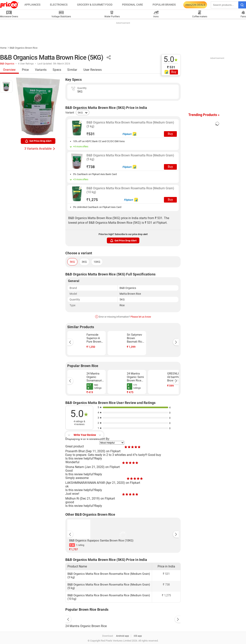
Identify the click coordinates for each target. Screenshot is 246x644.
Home (3, 48)
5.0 (171, 59)
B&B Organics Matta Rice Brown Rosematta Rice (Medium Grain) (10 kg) (130, 190)
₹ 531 (171, 67)
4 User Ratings (26, 64)
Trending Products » (204, 115)
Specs (57, 70)
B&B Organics (7, 64)
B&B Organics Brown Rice (24, 48)
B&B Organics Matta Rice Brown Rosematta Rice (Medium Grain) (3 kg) (130, 124)
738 (91, 167)
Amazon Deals (195, 5)
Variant (70, 113)
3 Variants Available (38, 149)
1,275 (92, 200)
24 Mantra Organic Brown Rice (86, 626)
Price (25, 70)
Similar (72, 70)
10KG (97, 262)
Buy (174, 72)
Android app (123, 636)
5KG (72, 262)
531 (91, 134)
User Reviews (93, 70)
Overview (9, 70)
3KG (84, 262)
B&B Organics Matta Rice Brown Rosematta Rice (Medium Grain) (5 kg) (130, 157)
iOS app (138, 636)
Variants (41, 70)
